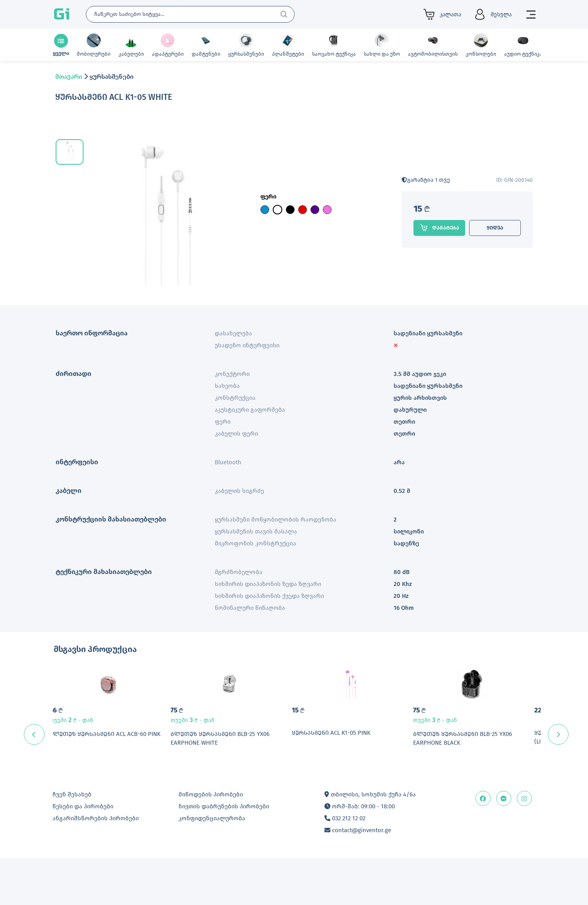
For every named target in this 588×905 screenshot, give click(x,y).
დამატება (439, 228)
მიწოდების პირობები (211, 841)
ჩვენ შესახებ (72, 841)
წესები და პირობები (83, 853)
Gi (62, 14)
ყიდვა (495, 228)
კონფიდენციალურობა (212, 865)
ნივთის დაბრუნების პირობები (224, 853)
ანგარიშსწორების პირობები (96, 865)
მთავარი (69, 77)
